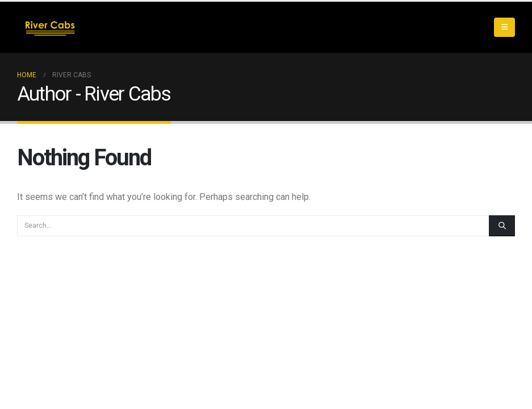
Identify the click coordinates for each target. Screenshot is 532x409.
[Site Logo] (48, 27)
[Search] (502, 226)
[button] (504, 27)
